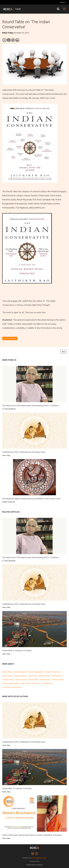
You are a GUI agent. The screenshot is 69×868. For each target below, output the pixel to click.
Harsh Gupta (7, 676)
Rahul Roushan (21, 680)
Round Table (33, 680)
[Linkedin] (17, 40)
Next (64, 352)
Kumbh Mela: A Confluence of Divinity (17, 651)
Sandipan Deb (45, 680)
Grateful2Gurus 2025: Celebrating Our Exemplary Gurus (24, 452)
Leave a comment (10, 338)
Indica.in (63, 2)
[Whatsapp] (4, 40)
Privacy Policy (34, 861)
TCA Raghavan (47, 683)
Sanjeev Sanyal (58, 680)
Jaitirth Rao (32, 676)
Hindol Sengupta (20, 676)
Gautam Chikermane (53, 672)
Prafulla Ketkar (8, 680)
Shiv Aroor (36, 683)
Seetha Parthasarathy (11, 683)
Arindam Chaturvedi (8, 502)
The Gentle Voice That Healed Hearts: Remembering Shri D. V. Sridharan (30, 406)
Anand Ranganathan (36, 672)
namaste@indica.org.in (39, 858)
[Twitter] (13, 40)
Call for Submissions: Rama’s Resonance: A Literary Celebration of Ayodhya (32, 835)
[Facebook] (9, 40)
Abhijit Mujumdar (21, 672)
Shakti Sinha (25, 683)
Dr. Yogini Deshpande (9, 409)
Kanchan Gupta (44, 676)
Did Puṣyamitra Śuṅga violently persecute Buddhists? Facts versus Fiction (31, 499)
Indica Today (6, 455)
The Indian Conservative (12, 687)
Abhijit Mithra (7, 672)
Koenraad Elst (57, 676)
